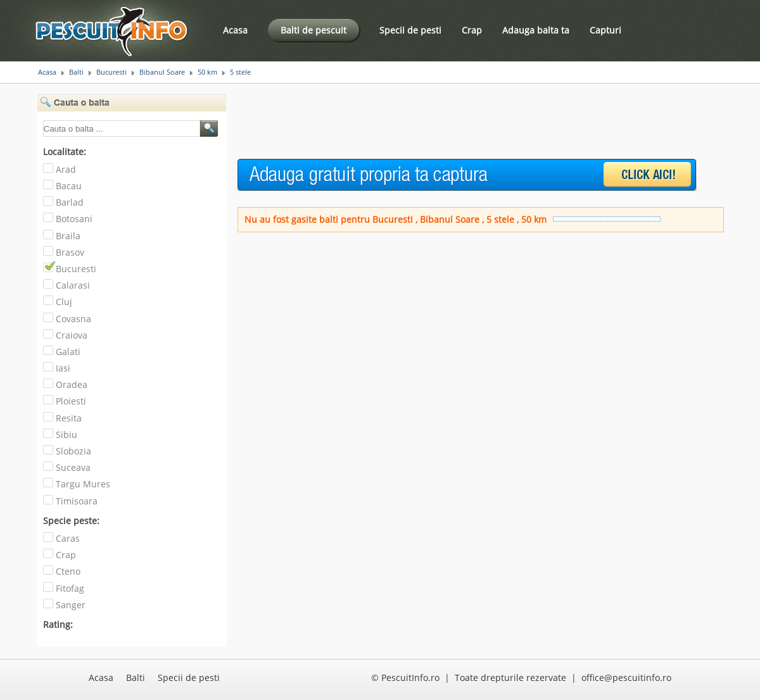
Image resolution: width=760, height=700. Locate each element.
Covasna (73, 319)
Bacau (69, 186)
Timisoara (77, 501)
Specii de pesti (410, 30)
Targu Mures (83, 484)
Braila (68, 236)
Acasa (235, 30)
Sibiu (66, 434)
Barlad (70, 202)
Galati (68, 352)
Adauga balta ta (536, 30)
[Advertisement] (468, 122)
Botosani (74, 219)
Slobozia (73, 451)
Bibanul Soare (162, 72)
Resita (69, 418)
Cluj (64, 302)
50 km (207, 72)
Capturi (605, 30)
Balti (76, 72)
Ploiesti (71, 401)
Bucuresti (111, 72)
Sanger (71, 605)
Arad (66, 169)
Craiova (72, 335)
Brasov (70, 252)
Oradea (72, 384)
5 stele (240, 72)
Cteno (68, 571)
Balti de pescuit (313, 30)
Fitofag (70, 588)
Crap (472, 30)
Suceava (73, 467)
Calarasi (73, 285)
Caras (68, 538)
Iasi (63, 368)
